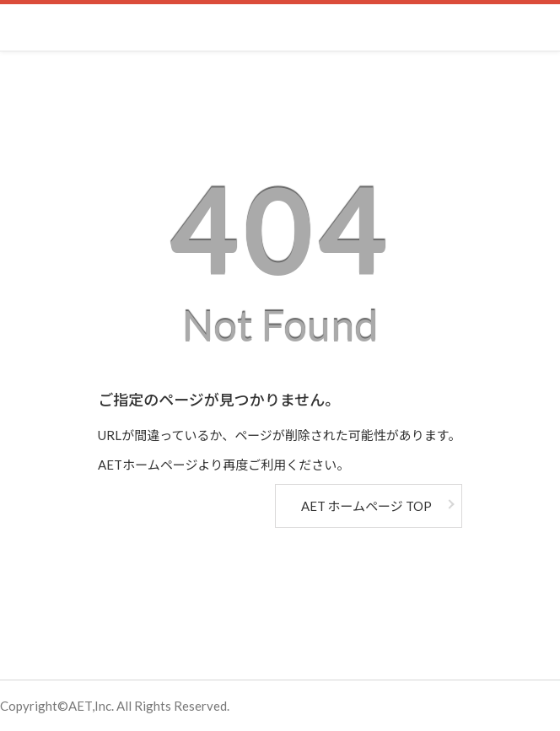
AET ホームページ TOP (366, 506)
